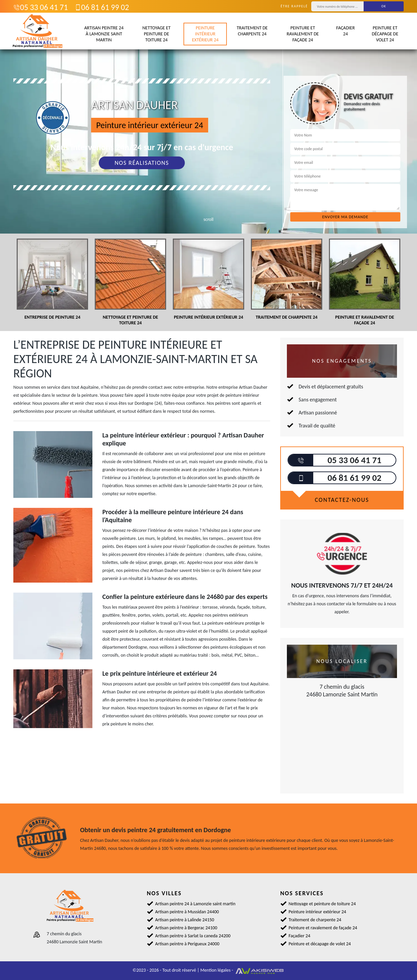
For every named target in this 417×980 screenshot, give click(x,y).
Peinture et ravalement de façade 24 (303, 34)
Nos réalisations (142, 163)
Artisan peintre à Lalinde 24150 (185, 920)
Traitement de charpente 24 (252, 31)
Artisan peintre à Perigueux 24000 (187, 944)
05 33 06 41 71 (41, 7)
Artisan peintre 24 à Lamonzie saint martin (104, 34)
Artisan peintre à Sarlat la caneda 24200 (193, 936)
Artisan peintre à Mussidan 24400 (187, 912)
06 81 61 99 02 (102, 7)
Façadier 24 (346, 31)
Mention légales (216, 970)
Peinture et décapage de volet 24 (385, 34)
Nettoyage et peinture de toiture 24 (156, 34)
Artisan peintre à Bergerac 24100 (186, 928)
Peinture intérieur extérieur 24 (205, 34)
